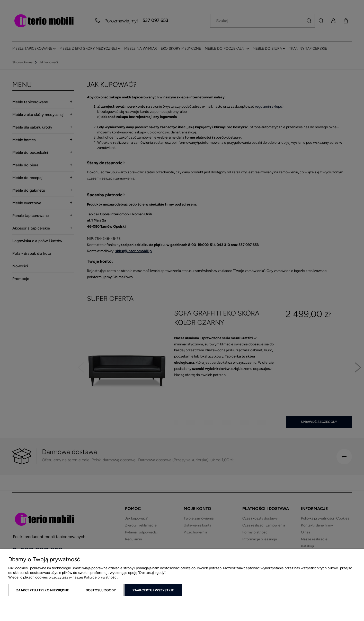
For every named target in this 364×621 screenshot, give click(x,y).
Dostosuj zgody (101, 590)
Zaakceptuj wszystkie (153, 590)
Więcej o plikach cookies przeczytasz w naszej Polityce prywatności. (63, 577)
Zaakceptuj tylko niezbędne (43, 590)
